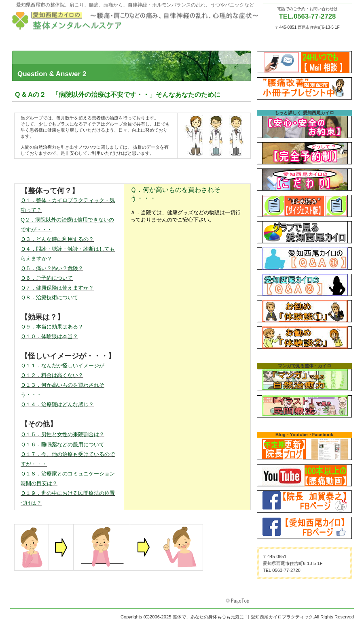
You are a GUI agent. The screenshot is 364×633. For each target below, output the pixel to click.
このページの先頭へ (238, 601)
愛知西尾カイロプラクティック (138, 21)
